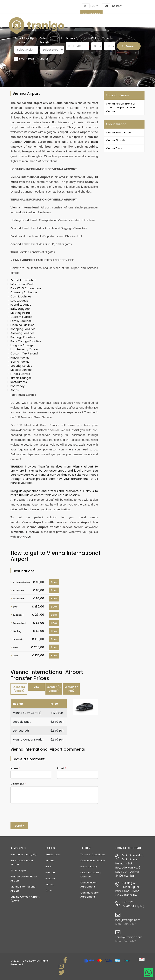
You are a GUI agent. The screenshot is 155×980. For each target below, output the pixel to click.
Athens (50, 860)
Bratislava (18, 590)
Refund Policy (89, 866)
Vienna (50, 885)
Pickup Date (74, 38)
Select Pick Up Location (24, 40)
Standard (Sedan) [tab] (19, 689)
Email (62, 768)
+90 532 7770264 (128, 904)
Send (19, 826)
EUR (94, 6)
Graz (15, 647)
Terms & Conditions (93, 854)
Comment (18, 784)
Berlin (49, 866)
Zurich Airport (19, 871)
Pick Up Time (100, 38)
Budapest (18, 615)
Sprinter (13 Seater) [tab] (54, 689)
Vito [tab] (36, 687)
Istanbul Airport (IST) (24, 854)
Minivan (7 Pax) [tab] (71, 689)
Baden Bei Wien (21, 582)
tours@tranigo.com (129, 937)
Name (15, 768)
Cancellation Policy (93, 860)
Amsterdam (53, 854)
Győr (15, 656)
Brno (15, 607)
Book (54, 582)
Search (129, 46)
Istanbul (50, 872)
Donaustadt (19, 623)
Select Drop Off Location (51, 40)
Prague (50, 878)
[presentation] (40, 814)
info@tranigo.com (128, 920)
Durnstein (18, 639)
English (116, 6)
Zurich (49, 891)
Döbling (17, 631)
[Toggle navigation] (145, 26)
